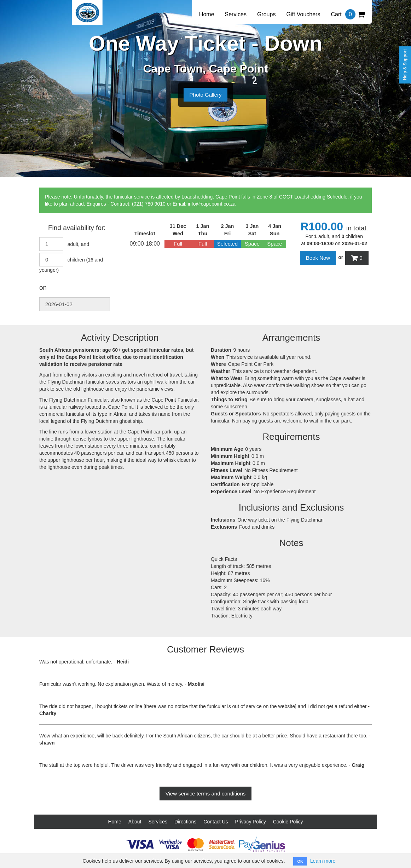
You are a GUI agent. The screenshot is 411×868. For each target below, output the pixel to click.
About (135, 822)
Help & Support (405, 65)
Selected (227, 244)
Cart (348, 14)
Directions (185, 822)
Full (178, 244)
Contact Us (216, 822)
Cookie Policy (288, 822)
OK (300, 861)
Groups (266, 14)
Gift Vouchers (303, 14)
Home (207, 14)
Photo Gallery (206, 95)
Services (236, 14)
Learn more (323, 861)
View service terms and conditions (206, 794)
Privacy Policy (251, 822)
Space (252, 244)
